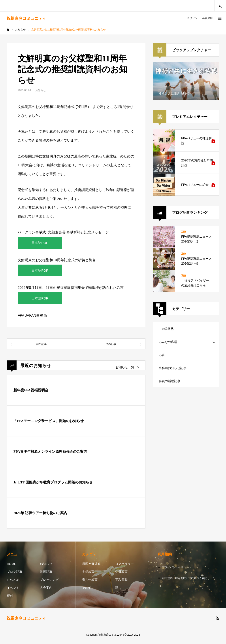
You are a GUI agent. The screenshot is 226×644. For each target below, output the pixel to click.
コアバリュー (124, 566)
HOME (11, 566)
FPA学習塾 (166, 329)
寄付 (10, 598)
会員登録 (207, 18)
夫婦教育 (88, 574)
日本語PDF (40, 243)
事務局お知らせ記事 (173, 368)
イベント (13, 590)
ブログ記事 (15, 574)
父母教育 (121, 574)
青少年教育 (90, 582)
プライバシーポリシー (175, 570)
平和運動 (121, 582)
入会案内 (46, 590)
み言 (162, 355)
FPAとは (13, 582)
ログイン (192, 18)
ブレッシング (49, 582)
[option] (186, 81)
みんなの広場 (168, 342)
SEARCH (220, 6)
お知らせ (41, 90)
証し (118, 590)
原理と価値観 (91, 566)
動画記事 (46, 574)
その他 (87, 590)
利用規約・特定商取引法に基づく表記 (185, 581)
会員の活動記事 (169, 381)
